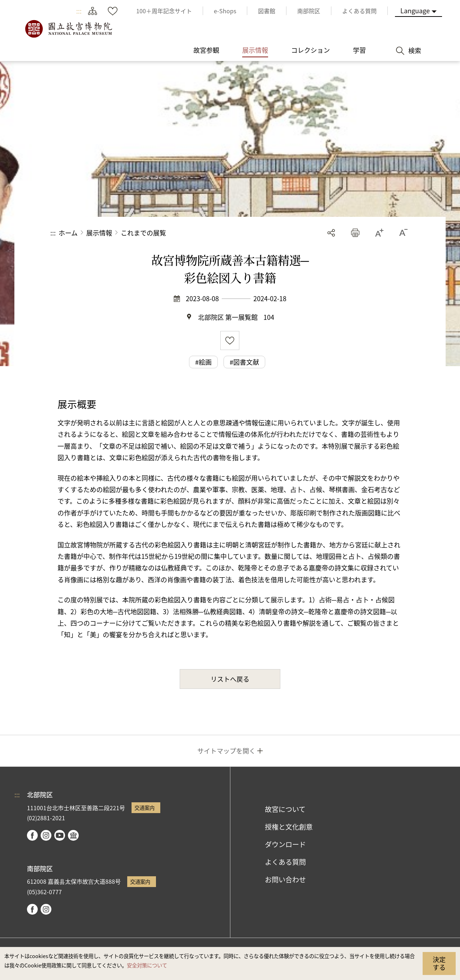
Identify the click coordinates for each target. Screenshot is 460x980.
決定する (439, 963)
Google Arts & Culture (73, 835)
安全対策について (147, 965)
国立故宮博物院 (68, 29)
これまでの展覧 (143, 233)
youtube (60, 835)
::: (79, 11)
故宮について (285, 809)
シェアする (331, 233)
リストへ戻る (230, 679)
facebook (32, 835)
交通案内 (144, 808)
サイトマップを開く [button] (226, 751)
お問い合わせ (285, 879)
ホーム (68, 233)
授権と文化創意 (289, 827)
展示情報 (99, 233)
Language (415, 10)
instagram (46, 835)
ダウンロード (285, 844)
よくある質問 (285, 862)
